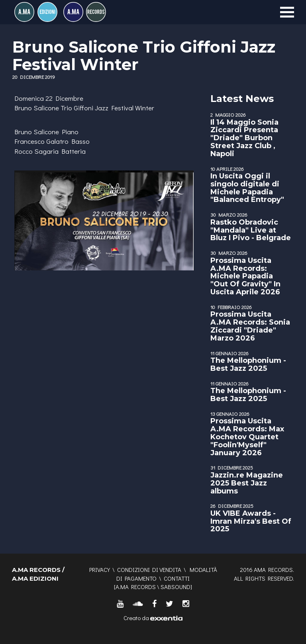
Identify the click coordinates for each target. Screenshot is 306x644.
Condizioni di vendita (149, 570)
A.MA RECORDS (136, 587)
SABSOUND (176, 587)
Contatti (177, 578)
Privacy (100, 570)
